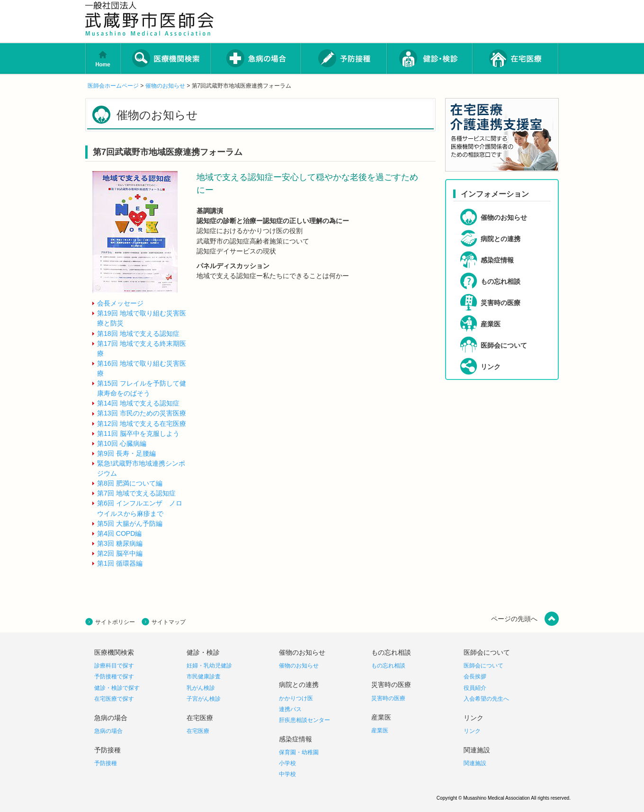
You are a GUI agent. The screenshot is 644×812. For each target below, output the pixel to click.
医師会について (483, 666)
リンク (472, 731)
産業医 (380, 731)
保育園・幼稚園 (299, 752)
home (103, 59)
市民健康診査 (204, 677)
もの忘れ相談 (388, 666)
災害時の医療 (388, 698)
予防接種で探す (114, 677)
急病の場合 (108, 731)
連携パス (290, 709)
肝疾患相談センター (304, 720)
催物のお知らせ (165, 86)
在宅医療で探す (114, 699)
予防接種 (106, 763)
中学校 (287, 774)
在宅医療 (198, 731)
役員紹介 (475, 688)
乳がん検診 (201, 688)
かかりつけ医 (296, 698)
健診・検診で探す (117, 688)
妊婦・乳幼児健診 (209, 666)
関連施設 (475, 763)
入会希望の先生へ (486, 699)
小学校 (287, 763)
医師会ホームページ (113, 86)
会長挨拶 (475, 677)
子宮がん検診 (204, 699)
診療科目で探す (114, 666)
